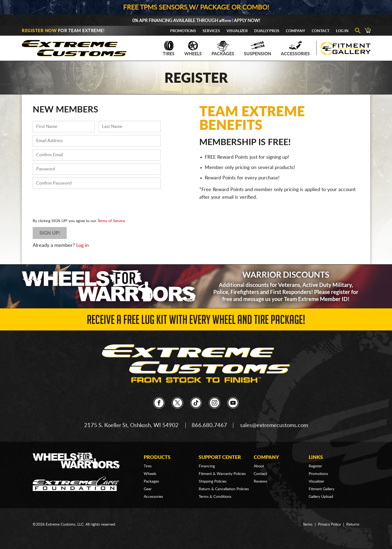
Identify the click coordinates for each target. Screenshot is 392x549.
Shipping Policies (213, 481)
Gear (148, 489)
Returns (353, 525)
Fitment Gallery (321, 489)
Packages (223, 48)
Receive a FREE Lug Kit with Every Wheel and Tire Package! (196, 321)
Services (211, 31)
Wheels (193, 48)
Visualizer (237, 31)
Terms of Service (111, 221)
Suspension (258, 48)
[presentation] (74, 202)
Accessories (295, 48)
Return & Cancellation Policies (224, 489)
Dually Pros (267, 31)
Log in (82, 246)
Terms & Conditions (215, 497)
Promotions (183, 31)
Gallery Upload (321, 497)
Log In (342, 31)
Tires (169, 48)
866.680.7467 (209, 425)
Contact (321, 31)
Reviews (261, 481)
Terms (308, 525)
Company (295, 31)
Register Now (39, 31)
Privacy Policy (329, 525)
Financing (207, 466)
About (259, 466)
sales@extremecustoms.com (274, 425)
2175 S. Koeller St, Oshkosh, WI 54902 (131, 425)
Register (315, 466)
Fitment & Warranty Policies (222, 474)
